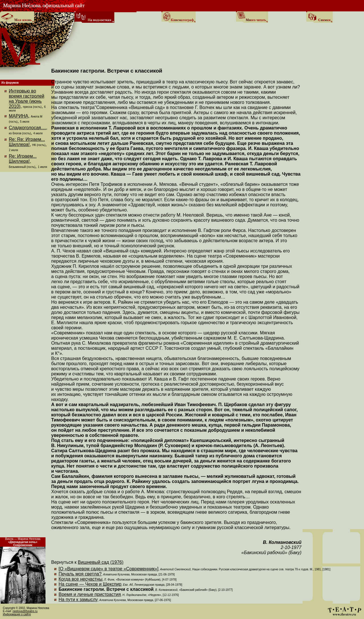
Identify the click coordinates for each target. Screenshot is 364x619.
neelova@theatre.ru (25, 611)
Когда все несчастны (80, 579)
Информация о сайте (17, 614)
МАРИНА (18, 116)
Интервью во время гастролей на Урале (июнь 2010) (27, 99)
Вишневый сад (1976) (101, 562)
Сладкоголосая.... (27, 128)
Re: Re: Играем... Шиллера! (27, 142)
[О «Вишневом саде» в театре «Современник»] (108, 569)
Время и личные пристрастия (90, 594)
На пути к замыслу (78, 600)
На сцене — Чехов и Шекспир (90, 584)
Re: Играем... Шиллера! (23, 159)
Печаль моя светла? (80, 574)
